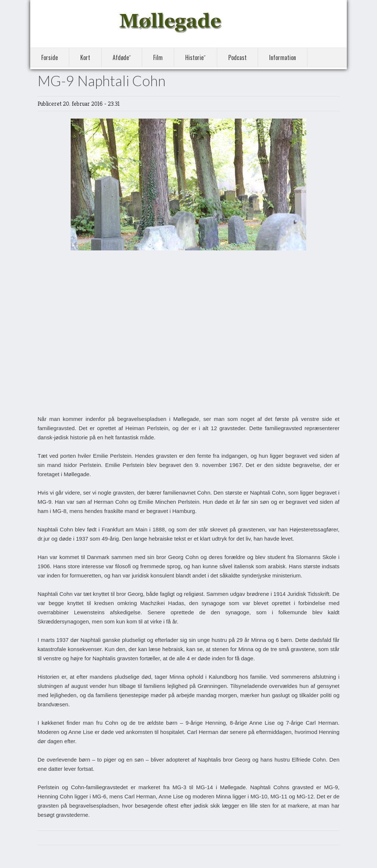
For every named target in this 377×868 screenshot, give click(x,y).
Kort (85, 57)
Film (158, 57)
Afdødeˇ (122, 57)
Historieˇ (195, 57)
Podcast (237, 57)
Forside (50, 57)
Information (283, 57)
